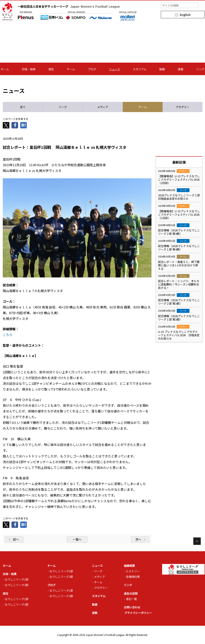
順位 (51, 69)
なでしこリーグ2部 (17, 585)
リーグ (98, 571)
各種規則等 (133, 577)
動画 (162, 69)
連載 (181, 69)
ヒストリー (133, 571)
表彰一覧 (131, 599)
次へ (138, 539)
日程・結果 (29, 69)
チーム (71, 69)
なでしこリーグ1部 (17, 579)
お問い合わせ (132, 607)
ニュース (115, 69)
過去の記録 (131, 593)
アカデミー (101, 588)
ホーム (5, 69)
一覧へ (77, 539)
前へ (16, 539)
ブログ (92, 69)
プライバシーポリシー (138, 613)
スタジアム (140, 69)
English (185, 15)
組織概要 (129, 566)
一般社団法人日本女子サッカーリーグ (69, 6)
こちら (8, 335)
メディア (100, 577)
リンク (200, 69)
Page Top (197, 541)
